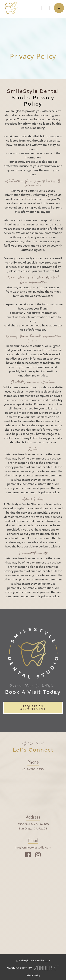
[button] (59, 8)
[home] (12, 8)
